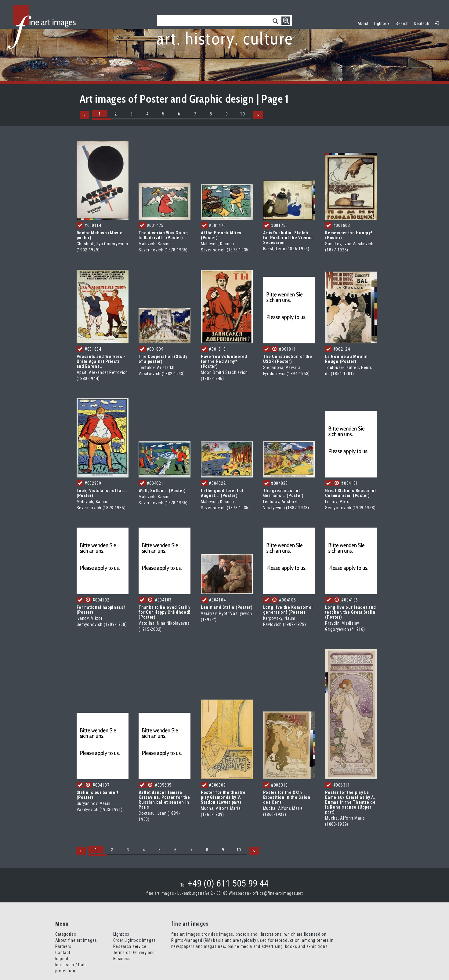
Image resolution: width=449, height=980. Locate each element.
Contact (63, 953)
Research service (130, 946)
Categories (66, 934)
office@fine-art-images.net (278, 893)
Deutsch (422, 24)
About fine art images (76, 940)
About (363, 24)
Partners (63, 946)
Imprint (62, 959)
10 (243, 114)
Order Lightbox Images (135, 940)
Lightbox (383, 23)
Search (402, 24)
